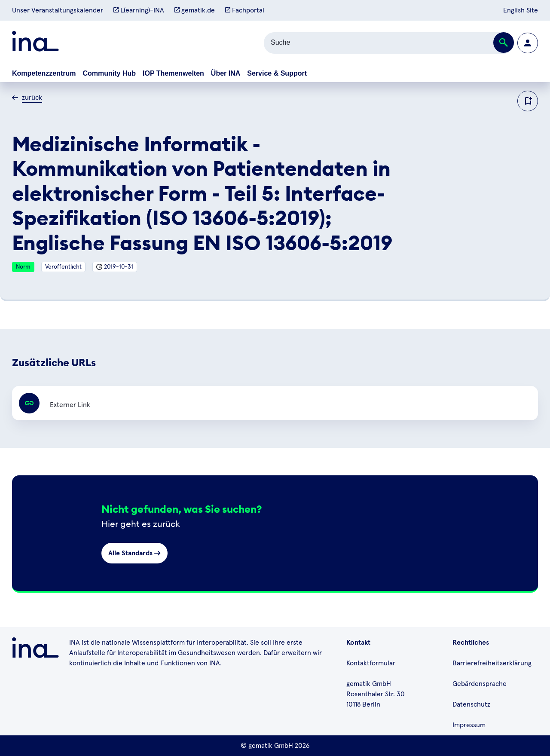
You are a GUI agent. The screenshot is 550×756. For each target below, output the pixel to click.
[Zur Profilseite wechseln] (528, 43)
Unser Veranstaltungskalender (58, 10)
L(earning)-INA (139, 10)
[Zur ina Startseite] (35, 43)
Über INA (226, 73)
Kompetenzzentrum (44, 73)
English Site (521, 10)
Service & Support (277, 73)
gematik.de (195, 10)
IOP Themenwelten (173, 73)
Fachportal (245, 10)
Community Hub (109, 73)
